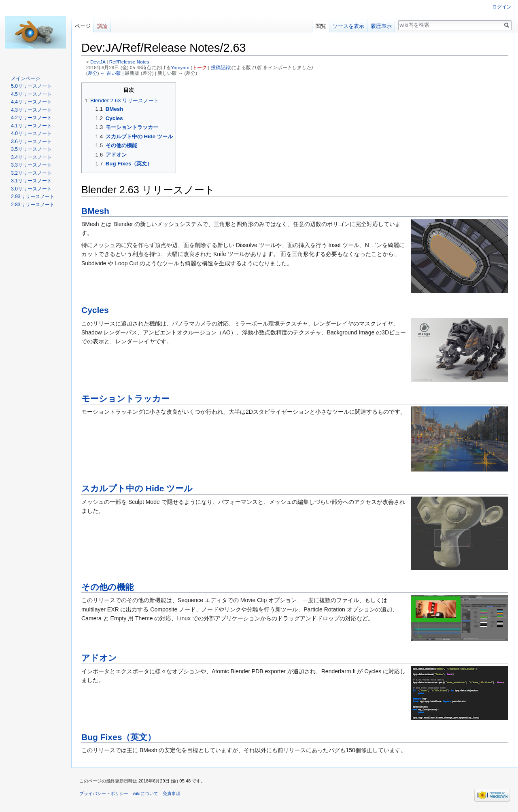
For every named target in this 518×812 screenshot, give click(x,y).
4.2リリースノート (31, 118)
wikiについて (145, 793)
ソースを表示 (348, 26)
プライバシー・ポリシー (104, 793)
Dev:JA (98, 62)
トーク (200, 67)
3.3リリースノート (31, 165)
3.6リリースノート (31, 142)
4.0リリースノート (31, 133)
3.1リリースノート (31, 181)
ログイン (502, 7)
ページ (83, 26)
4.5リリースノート (31, 94)
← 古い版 (111, 73)
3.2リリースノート (31, 173)
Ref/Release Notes (129, 62)
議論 (102, 26)
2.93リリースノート (33, 197)
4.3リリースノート (31, 110)
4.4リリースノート (31, 102)
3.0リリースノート (31, 189)
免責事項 (172, 793)
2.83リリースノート (33, 205)
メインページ (25, 78)
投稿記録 (221, 67)
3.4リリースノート (31, 157)
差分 (93, 73)
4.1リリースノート (31, 126)
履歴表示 (381, 26)
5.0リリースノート (31, 86)
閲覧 (321, 26)
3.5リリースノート (31, 149)
